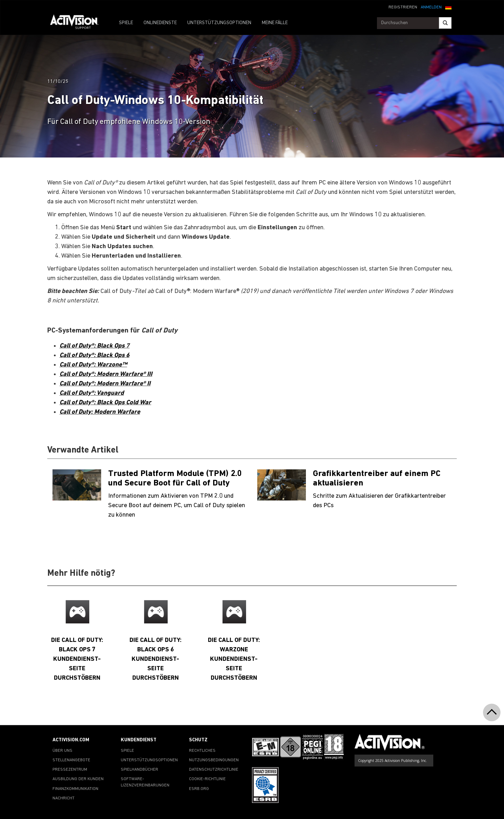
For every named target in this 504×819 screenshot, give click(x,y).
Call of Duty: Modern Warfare (100, 412)
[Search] (445, 23)
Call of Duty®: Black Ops (93, 346)
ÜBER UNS (62, 751)
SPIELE (126, 23)
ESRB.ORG (199, 789)
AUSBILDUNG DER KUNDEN (78, 779)
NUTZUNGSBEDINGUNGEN (214, 760)
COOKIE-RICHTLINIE (207, 779)
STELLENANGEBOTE (71, 760)
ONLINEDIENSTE (160, 23)
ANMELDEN (431, 7)
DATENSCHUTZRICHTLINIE (214, 770)
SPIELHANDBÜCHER (139, 770)
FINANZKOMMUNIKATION (75, 789)
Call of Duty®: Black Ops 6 (94, 355)
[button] (448, 7)
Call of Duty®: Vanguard (92, 393)
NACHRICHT (64, 798)
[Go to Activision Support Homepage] (78, 23)
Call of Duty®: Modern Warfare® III (106, 374)
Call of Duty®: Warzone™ (93, 365)
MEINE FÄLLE (275, 23)
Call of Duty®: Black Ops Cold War (105, 403)
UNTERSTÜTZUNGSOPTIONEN (219, 23)
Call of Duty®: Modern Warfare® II (105, 384)
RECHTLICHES (202, 751)
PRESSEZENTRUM (70, 770)
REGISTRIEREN (403, 7)
